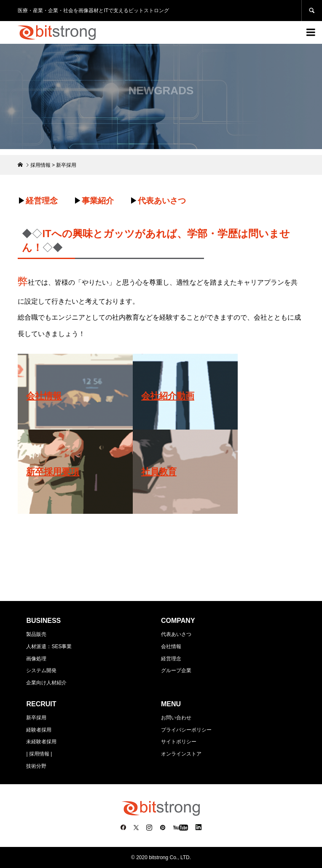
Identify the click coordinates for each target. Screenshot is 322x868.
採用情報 (40, 165)
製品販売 (36, 634)
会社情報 (171, 646)
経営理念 (171, 659)
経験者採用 (39, 730)
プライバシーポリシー (186, 730)
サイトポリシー (179, 742)
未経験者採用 (41, 742)
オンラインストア (181, 754)
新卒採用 (36, 718)
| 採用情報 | (39, 754)
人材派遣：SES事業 (49, 646)
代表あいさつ (176, 634)
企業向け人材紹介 (46, 683)
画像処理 (36, 659)
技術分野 (36, 766)
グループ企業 (176, 670)
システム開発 (41, 670)
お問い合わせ (176, 718)
